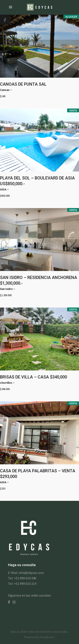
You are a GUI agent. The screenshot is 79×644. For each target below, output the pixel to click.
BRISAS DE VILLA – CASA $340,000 (33, 377)
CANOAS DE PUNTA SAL (23, 84)
